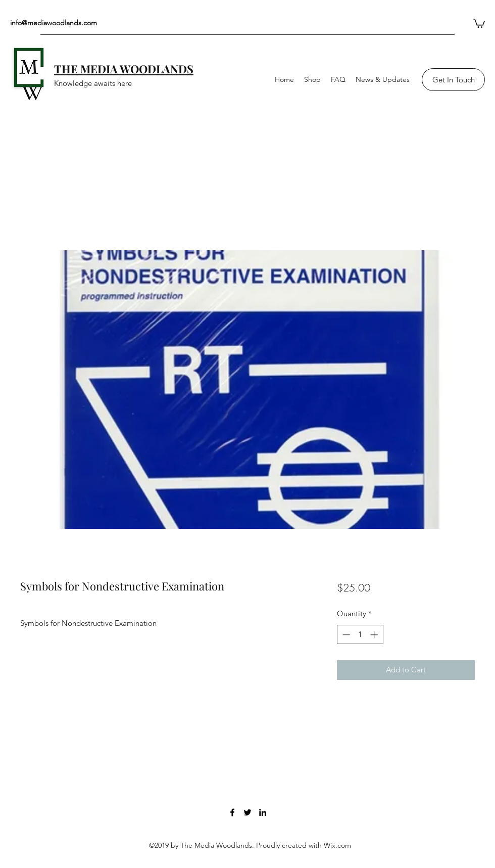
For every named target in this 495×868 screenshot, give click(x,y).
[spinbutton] (360, 635)
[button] (479, 23)
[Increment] (375, 635)
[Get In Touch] (453, 80)
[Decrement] (345, 635)
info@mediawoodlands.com (54, 23)
